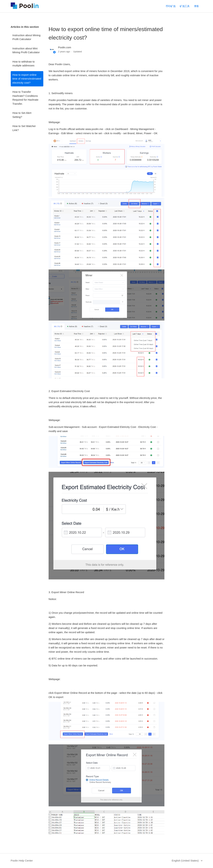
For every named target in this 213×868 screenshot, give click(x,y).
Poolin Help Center (22, 861)
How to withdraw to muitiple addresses (24, 64)
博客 (196, 6)
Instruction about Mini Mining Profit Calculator (26, 50)
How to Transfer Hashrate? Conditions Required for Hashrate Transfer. (26, 98)
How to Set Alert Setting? (22, 115)
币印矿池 (171, 6)
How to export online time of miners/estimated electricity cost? (27, 79)
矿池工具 (185, 6)
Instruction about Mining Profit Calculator (26, 37)
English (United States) (186, 861)
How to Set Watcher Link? (24, 128)
